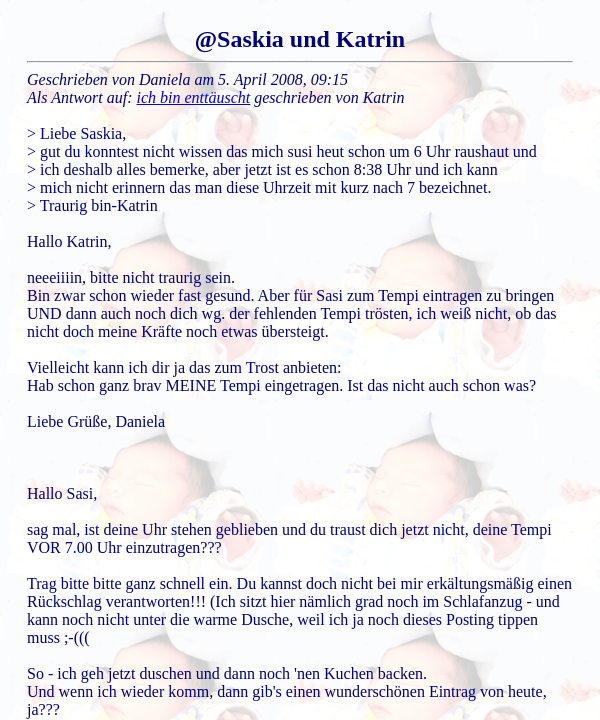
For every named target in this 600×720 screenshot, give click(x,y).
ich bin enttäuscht (194, 97)
